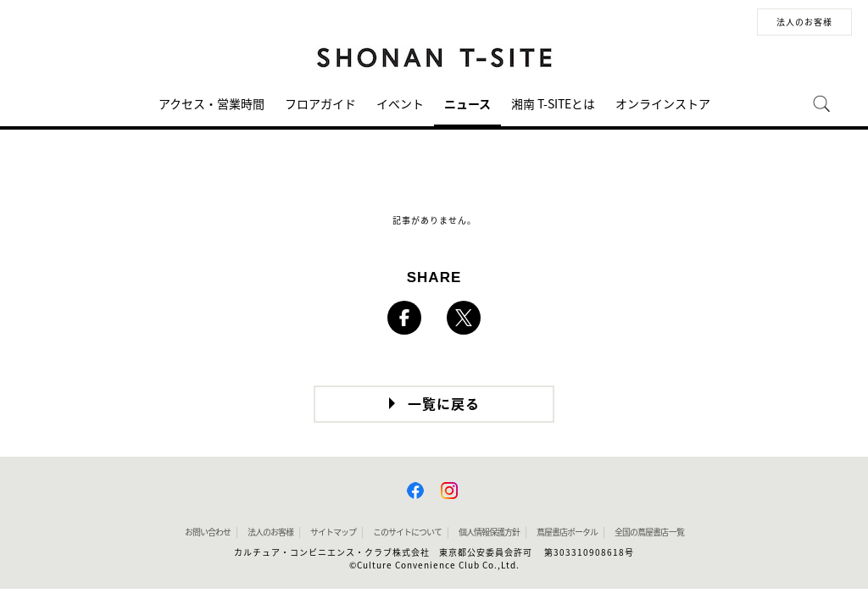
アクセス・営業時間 (211, 104)
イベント (400, 104)
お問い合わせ (208, 532)
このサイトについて (407, 532)
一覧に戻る (444, 404)
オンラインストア (663, 104)
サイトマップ (333, 532)
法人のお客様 (804, 22)
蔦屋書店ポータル (567, 532)
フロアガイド (320, 104)
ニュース (467, 104)
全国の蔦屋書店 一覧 (649, 532)
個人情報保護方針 (489, 532)
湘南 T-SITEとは (553, 104)
